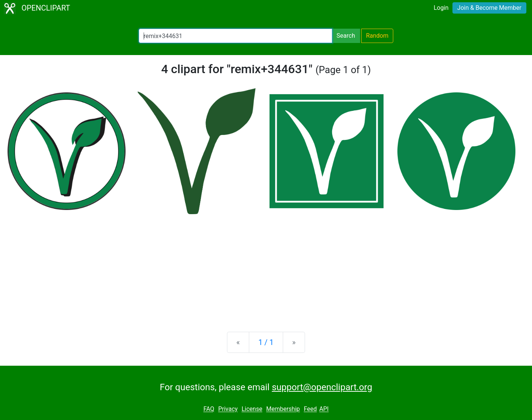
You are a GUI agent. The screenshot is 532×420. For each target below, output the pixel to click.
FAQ (209, 409)
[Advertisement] (266, 267)
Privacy (228, 409)
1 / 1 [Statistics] (266, 342)
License (252, 409)
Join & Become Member (489, 8)
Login (441, 8)
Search (346, 36)
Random (377, 36)
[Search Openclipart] (235, 36)
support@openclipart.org (322, 387)
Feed (310, 409)
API (324, 409)
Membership (283, 409)
